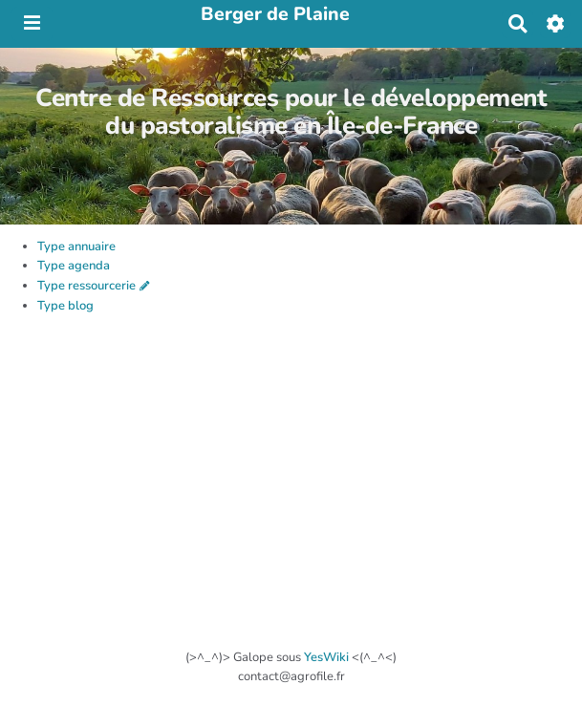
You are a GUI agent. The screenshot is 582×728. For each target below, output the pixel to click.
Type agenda (74, 266)
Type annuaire (76, 246)
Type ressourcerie (86, 286)
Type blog (65, 306)
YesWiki (326, 657)
